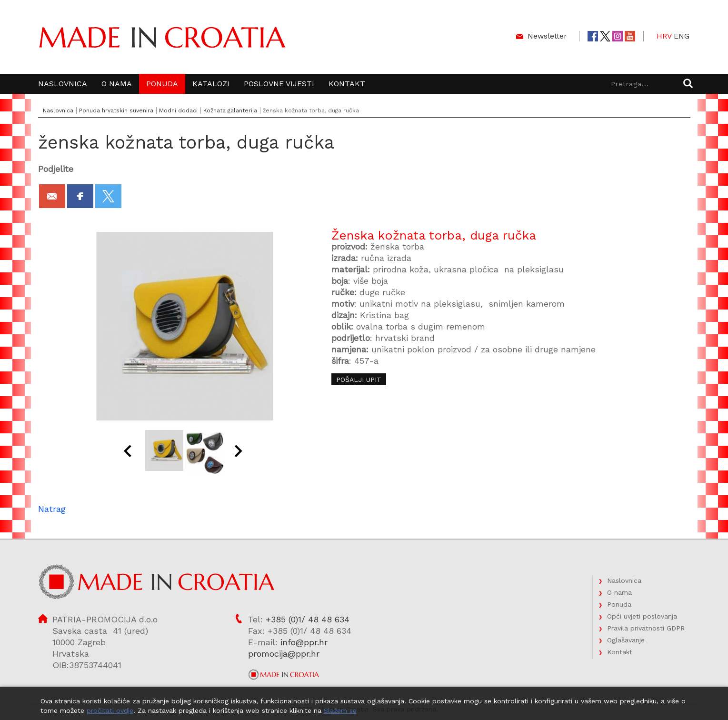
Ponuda (162, 84)
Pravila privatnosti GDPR (646, 628)
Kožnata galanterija (230, 110)
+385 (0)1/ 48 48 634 (308, 619)
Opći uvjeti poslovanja (642, 616)
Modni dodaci (178, 110)
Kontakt (347, 84)
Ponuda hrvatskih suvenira (116, 110)
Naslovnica (63, 84)
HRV (664, 36)
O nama (117, 84)
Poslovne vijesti (279, 84)
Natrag (52, 509)
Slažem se (340, 710)
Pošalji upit (359, 380)
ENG (682, 36)
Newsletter (547, 36)
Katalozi (211, 84)
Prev (129, 452)
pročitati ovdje (110, 710)
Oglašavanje (626, 640)
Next (240, 452)
